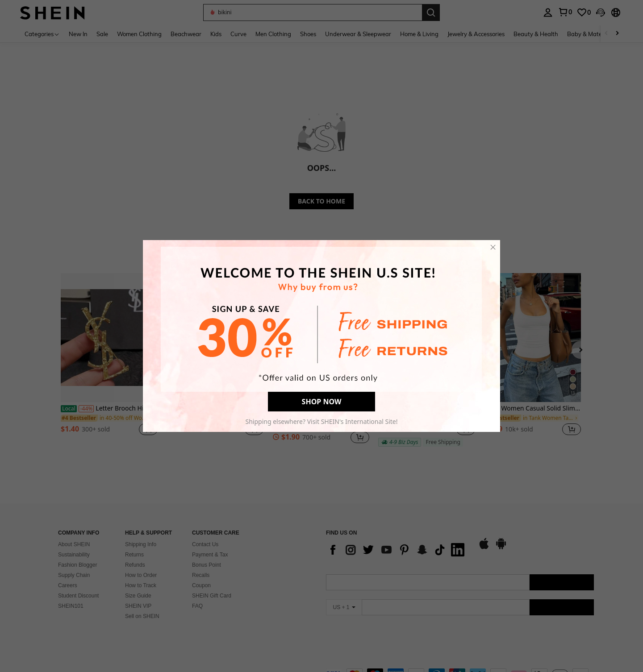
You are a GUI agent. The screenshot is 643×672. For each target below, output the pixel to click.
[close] (493, 247)
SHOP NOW (322, 402)
